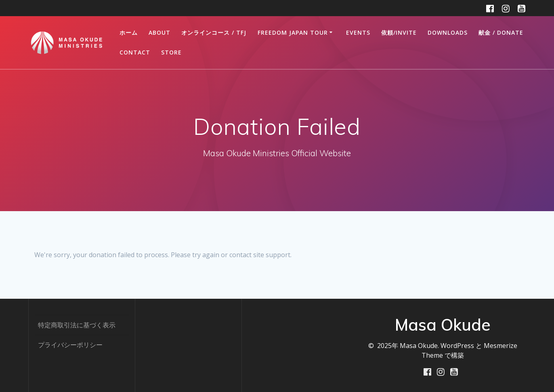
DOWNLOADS (448, 32)
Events (358, 32)
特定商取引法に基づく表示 (77, 325)
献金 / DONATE (501, 32)
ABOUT (159, 32)
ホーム (129, 32)
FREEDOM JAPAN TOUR (293, 32)
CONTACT (135, 52)
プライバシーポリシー (70, 345)
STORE (171, 52)
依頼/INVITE (399, 32)
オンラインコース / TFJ (214, 32)
